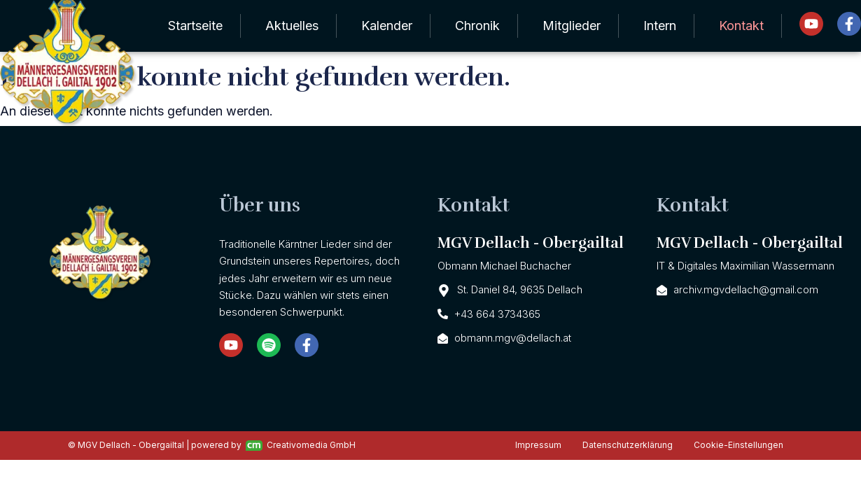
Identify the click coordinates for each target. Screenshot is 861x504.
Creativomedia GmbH (301, 445)
